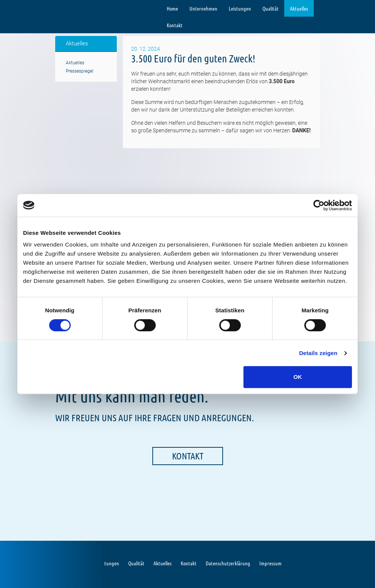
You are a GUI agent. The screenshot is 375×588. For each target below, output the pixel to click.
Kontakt (175, 25)
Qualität (270, 8)
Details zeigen (318, 353)
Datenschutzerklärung (228, 563)
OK (298, 377)
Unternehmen (203, 8)
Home (172, 8)
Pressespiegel (80, 71)
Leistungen (240, 8)
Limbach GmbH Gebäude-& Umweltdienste (77, 9)
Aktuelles (299, 8)
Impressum (270, 563)
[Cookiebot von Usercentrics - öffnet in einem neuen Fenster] (319, 205)
